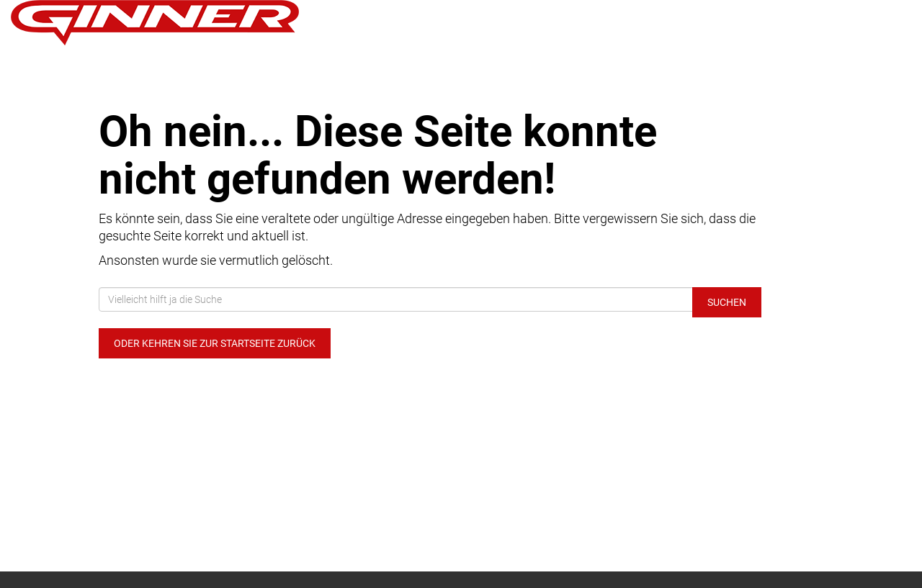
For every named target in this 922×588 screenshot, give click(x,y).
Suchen (727, 302)
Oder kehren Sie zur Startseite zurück (215, 343)
